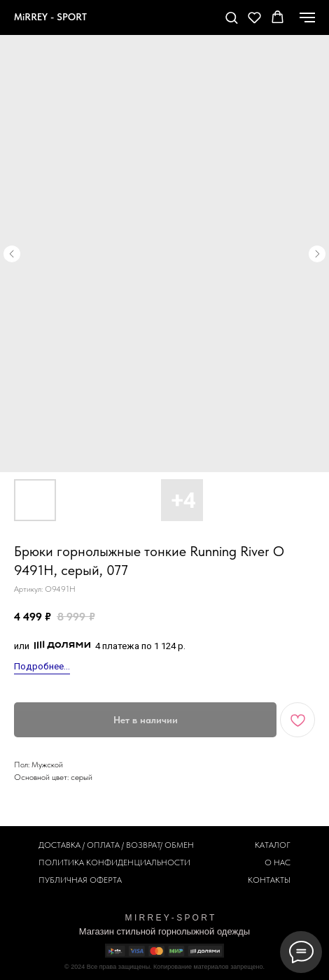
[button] (231, 17)
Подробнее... (42, 666)
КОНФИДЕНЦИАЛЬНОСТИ (138, 862)
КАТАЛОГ (273, 845)
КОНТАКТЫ (269, 880)
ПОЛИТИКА (61, 862)
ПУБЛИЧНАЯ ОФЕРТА (80, 880)
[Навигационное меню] (307, 17)
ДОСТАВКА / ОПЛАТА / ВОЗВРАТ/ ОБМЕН (116, 845)
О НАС (278, 862)
